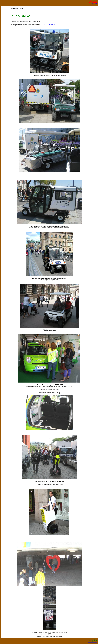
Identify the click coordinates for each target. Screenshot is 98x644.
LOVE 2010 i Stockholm (48, 25)
